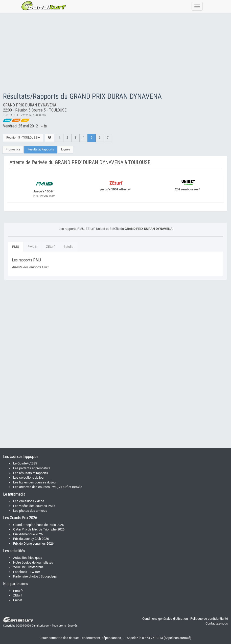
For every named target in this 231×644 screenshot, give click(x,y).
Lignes (66, 149)
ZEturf (50, 247)
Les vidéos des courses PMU (34, 506)
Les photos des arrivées (30, 511)
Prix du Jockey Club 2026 (31, 539)
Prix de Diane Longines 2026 (33, 543)
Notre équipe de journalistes (33, 562)
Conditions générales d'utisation (165, 619)
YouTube (19, 567)
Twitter (35, 572)
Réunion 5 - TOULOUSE (23, 138)
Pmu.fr (18, 591)
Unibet (18, 600)
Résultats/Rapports (41, 149)
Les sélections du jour (29, 478)
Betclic (68, 247)
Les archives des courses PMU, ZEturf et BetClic (48, 487)
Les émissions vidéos (29, 501)
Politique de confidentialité (209, 619)
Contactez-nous (217, 623)
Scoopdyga (49, 576)
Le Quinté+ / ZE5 (25, 463)
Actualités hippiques (28, 558)
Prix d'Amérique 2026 (28, 534)
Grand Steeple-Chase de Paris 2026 (38, 525)
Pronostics (13, 149)
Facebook (20, 572)
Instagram (36, 567)
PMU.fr (32, 247)
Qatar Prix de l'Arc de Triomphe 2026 (39, 529)
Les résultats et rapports (31, 473)
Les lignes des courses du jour (35, 482)
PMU (16, 247)
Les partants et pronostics (32, 468)
